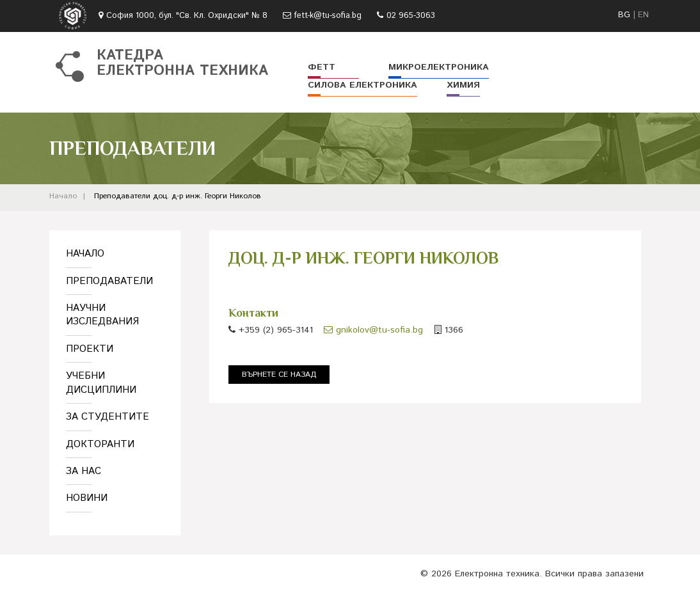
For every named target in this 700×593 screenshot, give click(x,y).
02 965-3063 (411, 16)
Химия (463, 85)
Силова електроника (362, 85)
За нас (84, 471)
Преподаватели (122, 196)
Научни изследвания (102, 315)
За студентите (107, 417)
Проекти (90, 349)
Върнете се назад (279, 375)
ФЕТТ (322, 67)
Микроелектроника (439, 67)
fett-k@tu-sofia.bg (328, 16)
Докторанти (100, 444)
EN (643, 15)
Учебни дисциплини (101, 383)
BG (624, 15)
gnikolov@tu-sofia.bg (373, 330)
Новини (87, 498)
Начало (63, 196)
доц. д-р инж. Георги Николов (207, 196)
